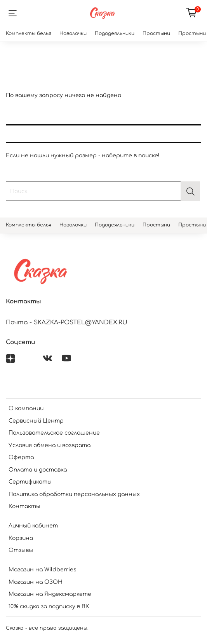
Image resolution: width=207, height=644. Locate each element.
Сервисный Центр (36, 421)
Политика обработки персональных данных (74, 494)
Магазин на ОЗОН (36, 582)
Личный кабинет (33, 526)
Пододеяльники (115, 33)
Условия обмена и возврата (50, 445)
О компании (26, 408)
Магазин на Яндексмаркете (50, 594)
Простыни (156, 33)
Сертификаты (30, 482)
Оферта (21, 457)
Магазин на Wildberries (43, 570)
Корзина (21, 538)
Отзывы (21, 550)
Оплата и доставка (38, 470)
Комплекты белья (29, 33)
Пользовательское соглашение (54, 433)
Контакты (24, 506)
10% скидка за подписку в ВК (49, 607)
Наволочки (73, 33)
